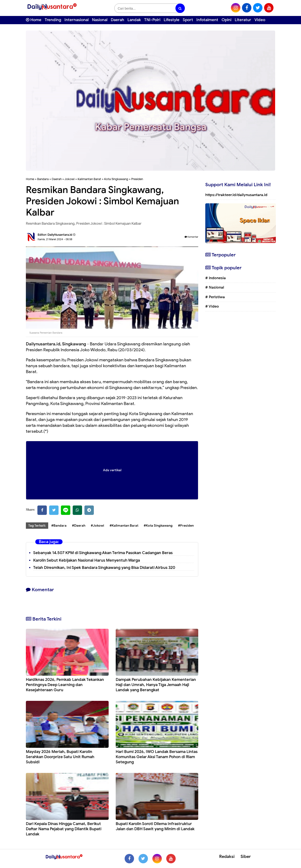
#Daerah (79, 526)
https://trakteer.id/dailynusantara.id (236, 195)
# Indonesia (216, 278)
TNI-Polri (152, 20)
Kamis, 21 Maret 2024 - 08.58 (55, 239)
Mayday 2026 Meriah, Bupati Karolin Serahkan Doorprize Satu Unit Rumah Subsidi (60, 757)
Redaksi (227, 856)
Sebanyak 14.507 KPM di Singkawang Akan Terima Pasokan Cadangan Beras (103, 553)
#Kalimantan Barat (124, 526)
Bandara (43, 179)
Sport (188, 20)
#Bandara (59, 526)
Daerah (117, 20)
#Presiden (186, 526)
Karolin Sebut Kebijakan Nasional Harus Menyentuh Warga (87, 560)
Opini (226, 20)
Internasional (77, 20)
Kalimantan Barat (89, 179)
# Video (212, 306)
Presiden (137, 179)
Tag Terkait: (37, 526)
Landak (134, 20)
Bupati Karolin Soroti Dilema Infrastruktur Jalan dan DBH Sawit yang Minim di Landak (155, 826)
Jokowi (69, 179)
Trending (53, 20)
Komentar (191, 237)
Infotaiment (207, 20)
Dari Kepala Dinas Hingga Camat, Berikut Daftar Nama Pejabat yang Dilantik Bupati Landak (64, 829)
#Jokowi (97, 526)
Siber (246, 856)
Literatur (243, 20)
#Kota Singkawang (158, 526)
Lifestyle (172, 20)
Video (260, 20)
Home (34, 20)
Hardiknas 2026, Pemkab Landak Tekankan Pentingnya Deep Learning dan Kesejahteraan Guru (65, 685)
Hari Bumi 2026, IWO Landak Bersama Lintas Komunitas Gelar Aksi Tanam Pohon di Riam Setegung (157, 757)
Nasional (100, 20)
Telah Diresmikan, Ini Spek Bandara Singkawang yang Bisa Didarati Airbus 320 (104, 568)
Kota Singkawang (116, 179)
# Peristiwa (215, 297)
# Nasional (215, 287)
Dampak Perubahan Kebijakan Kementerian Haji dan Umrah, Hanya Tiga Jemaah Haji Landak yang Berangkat (156, 685)
